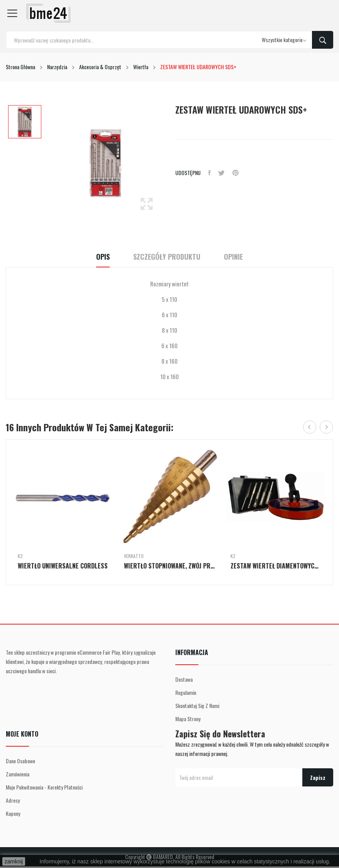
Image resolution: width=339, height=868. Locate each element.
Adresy (13, 800)
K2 (20, 556)
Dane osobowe (20, 761)
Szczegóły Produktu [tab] (167, 257)
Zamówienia (18, 774)
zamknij (14, 861)
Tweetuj (222, 173)
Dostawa (184, 679)
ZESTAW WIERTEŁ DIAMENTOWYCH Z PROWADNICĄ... (276, 566)
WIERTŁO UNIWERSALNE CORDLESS (63, 566)
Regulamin (186, 692)
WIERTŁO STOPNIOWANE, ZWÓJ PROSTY (169, 566)
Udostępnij (209, 173)
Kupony (13, 813)
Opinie (235, 257)
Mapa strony (188, 719)
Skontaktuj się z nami (197, 705)
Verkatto (134, 556)
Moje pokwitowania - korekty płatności (44, 787)
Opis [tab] (102, 257)
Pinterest (236, 173)
